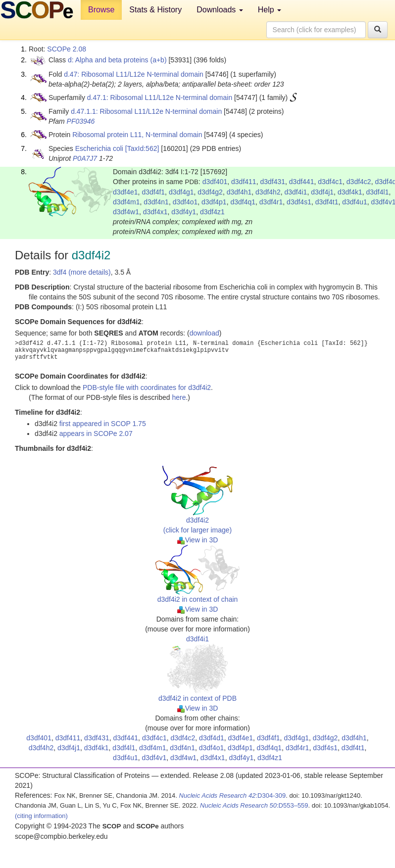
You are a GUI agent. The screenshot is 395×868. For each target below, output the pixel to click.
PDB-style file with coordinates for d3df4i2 (147, 387)
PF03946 (81, 121)
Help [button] (270, 10)
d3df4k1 (350, 192)
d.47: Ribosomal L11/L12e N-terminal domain (134, 74)
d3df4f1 (153, 192)
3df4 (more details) (82, 272)
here (179, 397)
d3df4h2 (268, 192)
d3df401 (215, 182)
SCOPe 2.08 (67, 49)
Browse (101, 10)
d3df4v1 (154, 758)
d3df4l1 (378, 192)
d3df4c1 (330, 182)
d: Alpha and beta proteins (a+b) (117, 60)
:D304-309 (233, 796)
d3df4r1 (271, 202)
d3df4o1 (185, 202)
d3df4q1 (243, 202)
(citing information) (41, 816)
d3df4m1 (126, 202)
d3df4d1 (212, 738)
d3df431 (272, 182)
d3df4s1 (299, 202)
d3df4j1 (322, 192)
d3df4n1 (156, 202)
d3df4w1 (126, 212)
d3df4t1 (327, 202)
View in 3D (198, 540)
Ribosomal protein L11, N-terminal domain (137, 135)
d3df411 (244, 182)
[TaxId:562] (142, 148)
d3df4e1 (125, 192)
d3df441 (302, 182)
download (204, 333)
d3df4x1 (155, 212)
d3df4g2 (210, 192)
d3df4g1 (181, 192)
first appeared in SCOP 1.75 (103, 424)
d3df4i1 (296, 192)
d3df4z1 (212, 212)
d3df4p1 (214, 202)
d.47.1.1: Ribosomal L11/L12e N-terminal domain (146, 111)
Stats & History (155, 10)
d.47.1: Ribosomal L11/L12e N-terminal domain (160, 97)
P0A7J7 (85, 158)
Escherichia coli (99, 148)
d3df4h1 (239, 192)
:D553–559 (254, 805)
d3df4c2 (359, 182)
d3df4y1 (184, 212)
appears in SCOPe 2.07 (96, 434)
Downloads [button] (220, 10)
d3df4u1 (355, 202)
